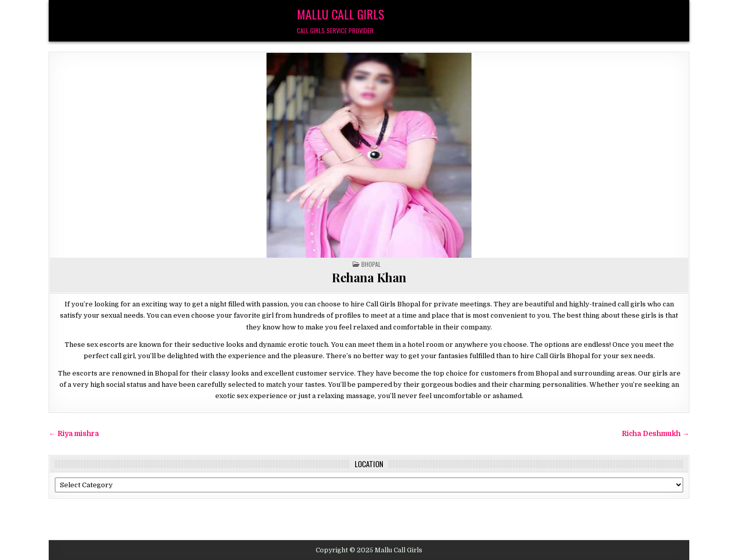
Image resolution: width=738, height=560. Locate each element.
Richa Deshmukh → (655, 434)
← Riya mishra (74, 434)
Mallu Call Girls (341, 14)
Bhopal (371, 264)
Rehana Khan (369, 277)
